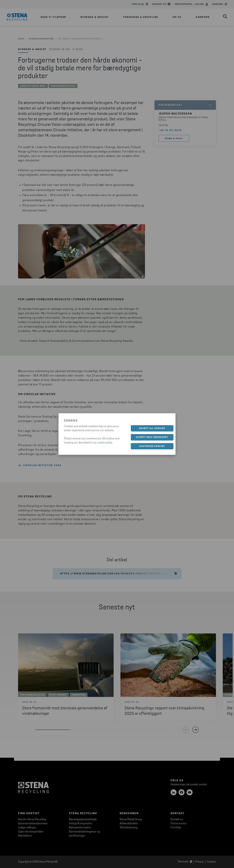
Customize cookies (152, 446)
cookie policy (105, 443)
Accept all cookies (152, 428)
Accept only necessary (152, 437)
